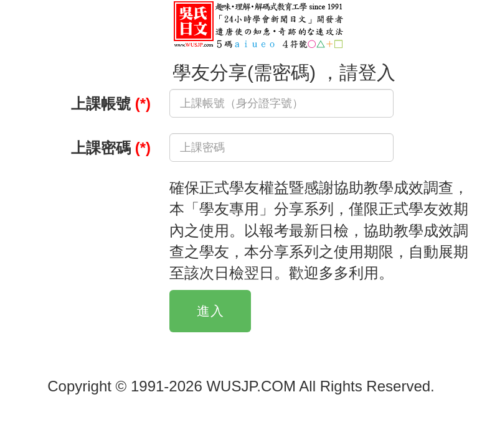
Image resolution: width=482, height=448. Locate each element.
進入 (210, 311)
